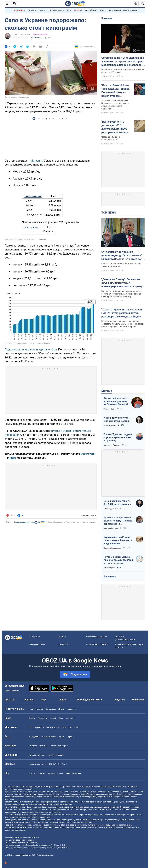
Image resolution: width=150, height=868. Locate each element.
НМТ (77, 727)
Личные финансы (40, 34)
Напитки (43, 746)
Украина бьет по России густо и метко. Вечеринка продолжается (118, 540)
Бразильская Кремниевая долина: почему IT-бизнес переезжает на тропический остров (118, 521)
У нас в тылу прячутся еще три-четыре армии (117, 419)
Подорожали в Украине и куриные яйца (31, 349)
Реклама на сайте (37, 644)
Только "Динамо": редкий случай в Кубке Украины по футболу (118, 437)
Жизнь (63, 700)
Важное (107, 18)
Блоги (99, 700)
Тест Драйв (34, 737)
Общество (119, 700)
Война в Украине (36, 10)
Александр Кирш (111, 509)
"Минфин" (36, 161)
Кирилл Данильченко (113, 548)
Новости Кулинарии (59, 746)
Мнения (107, 391)
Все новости (139, 700)
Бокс (61, 718)
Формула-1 (71, 718)
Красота (52, 773)
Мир (43, 700)
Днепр (61, 709)
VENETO (78, 10)
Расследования (86, 700)
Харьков (40, 709)
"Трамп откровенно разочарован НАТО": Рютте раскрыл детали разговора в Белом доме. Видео (122, 313)
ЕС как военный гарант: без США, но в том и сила (117, 503)
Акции (62, 737)
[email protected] (38, 848)
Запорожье (51, 709)
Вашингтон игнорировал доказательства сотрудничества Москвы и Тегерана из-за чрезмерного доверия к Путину (121, 294)
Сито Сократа (109, 568)
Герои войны (19, 10)
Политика (28, 700)
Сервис (70, 737)
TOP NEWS (109, 213)
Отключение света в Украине (123, 10)
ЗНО (70, 727)
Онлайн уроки (53, 727)
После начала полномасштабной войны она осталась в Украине (123, 71)
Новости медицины (38, 764)
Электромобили (49, 737)
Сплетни (42, 773)
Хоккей (53, 718)
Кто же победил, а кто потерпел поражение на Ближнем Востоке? (116, 401)
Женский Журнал (73, 773)
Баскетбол (43, 718)
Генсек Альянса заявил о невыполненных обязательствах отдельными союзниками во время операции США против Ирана (123, 324)
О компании (34, 636)
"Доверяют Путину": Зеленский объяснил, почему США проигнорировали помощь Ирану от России (122, 283)
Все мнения (110, 576)
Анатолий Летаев (111, 528)
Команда (62, 636)
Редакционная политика (24, 522)
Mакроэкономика (57, 755)
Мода (60, 773)
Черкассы (71, 709)
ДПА (64, 727)
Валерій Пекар (110, 409)
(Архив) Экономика (56, 522)
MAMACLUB (54, 764)
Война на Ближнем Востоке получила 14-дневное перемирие (121, 265)
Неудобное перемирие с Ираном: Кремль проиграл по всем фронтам (118, 560)
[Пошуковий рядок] (143, 4)
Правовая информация (97, 636)
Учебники (39, 727)
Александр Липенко (112, 445)
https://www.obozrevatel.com (102, 786)
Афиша (32, 773)
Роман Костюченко (22, 34)
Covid (64, 764)
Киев (31, 709)
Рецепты (33, 746)
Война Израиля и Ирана (59, 10)
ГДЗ (31, 727)
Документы (63, 644)
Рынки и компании (37, 755)
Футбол (32, 718)
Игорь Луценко (110, 426)
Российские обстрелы (96, 10)
